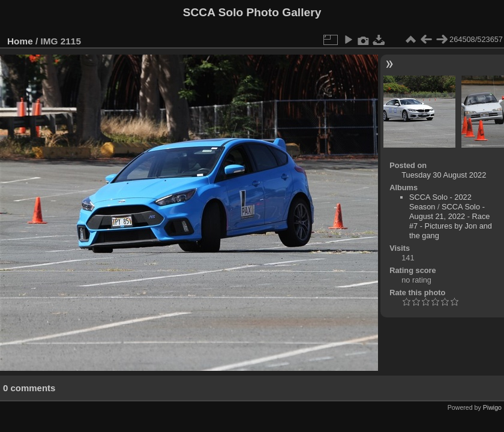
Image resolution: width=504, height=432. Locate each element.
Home (20, 41)
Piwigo (492, 407)
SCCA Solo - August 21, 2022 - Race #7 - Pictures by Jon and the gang (451, 221)
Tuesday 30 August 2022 (444, 175)
